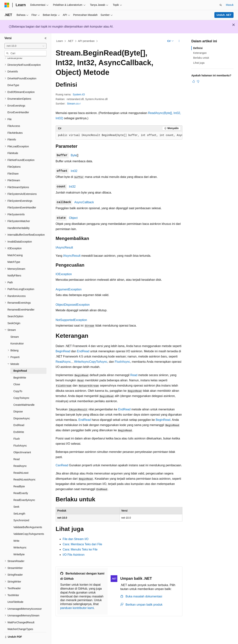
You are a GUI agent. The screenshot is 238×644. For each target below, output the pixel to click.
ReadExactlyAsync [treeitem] (24, 490)
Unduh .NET (224, 15)
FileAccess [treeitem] (14, 116)
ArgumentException (69, 289)
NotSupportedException (71, 320)
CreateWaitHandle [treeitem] (24, 395)
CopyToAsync (98, 362)
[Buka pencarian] (221, 5)
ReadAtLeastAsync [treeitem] (24, 469)
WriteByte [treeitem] (19, 544)
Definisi (198, 48)
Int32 (74, 171)
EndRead (83, 351)
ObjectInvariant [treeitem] (22, 442)
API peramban (86, 41)
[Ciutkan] (46, 38)
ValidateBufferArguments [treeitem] (28, 517)
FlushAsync (122, 362)
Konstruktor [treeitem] (17, 333)
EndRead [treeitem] (19, 415)
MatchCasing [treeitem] (15, 245)
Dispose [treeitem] (18, 401)
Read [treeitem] (16, 449)
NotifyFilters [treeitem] (14, 265)
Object (73, 218)
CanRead (62, 465)
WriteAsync (82, 362)
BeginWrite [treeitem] (20, 367)
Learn (60, 41)
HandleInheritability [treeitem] (19, 218)
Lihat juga (199, 63)
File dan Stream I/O (76, 539)
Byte (74, 155)
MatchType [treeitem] (14, 252)
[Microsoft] (7, 5)
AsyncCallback (84, 202)
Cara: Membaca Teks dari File (82, 544)
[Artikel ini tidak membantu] (198, 81)
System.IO (79, 94)
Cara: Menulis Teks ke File (80, 549)
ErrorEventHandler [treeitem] (18, 102)
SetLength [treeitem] (19, 503)
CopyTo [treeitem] (18, 381)
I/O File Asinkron (74, 555)
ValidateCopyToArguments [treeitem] (29, 524)
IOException (64, 274)
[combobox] (25, 46)
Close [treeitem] (17, 374)
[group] (119, 135)
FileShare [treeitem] (13, 163)
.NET (70, 41)
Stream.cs (73, 104)
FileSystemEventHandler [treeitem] (22, 197)
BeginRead (63, 351)
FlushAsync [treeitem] (20, 435)
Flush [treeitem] (17, 428)
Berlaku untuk (201, 58)
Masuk (230, 5)
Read (134, 375)
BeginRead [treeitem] (20, 360)
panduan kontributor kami (77, 608)
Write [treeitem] (16, 531)
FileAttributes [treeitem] (15, 123)
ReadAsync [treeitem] (20, 456)
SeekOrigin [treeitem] (14, 313)
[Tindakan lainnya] (179, 41)
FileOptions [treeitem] (14, 156)
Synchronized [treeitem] (21, 510)
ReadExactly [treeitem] (21, 483)
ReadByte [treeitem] (19, 476)
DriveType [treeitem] (13, 75)
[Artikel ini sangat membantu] (194, 81)
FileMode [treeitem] (13, 143)
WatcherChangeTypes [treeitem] (20, 619)
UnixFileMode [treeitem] (15, 592)
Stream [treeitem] (15, 327)
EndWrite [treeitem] (19, 422)
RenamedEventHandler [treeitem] (21, 299)
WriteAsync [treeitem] (20, 537)
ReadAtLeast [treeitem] (21, 463)
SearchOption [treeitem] (15, 306)
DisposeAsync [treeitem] (22, 408)
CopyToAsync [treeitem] (21, 388)
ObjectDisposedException (73, 305)
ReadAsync (63, 362)
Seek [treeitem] (16, 496)
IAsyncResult (64, 247)
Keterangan (200, 53)
